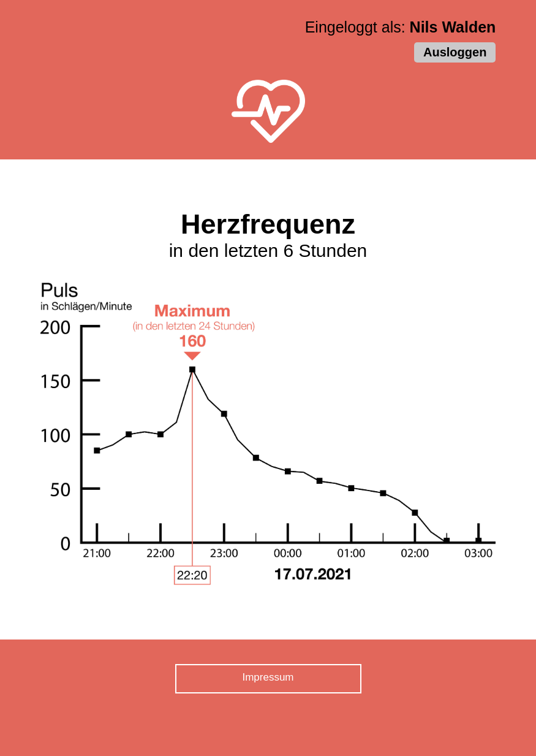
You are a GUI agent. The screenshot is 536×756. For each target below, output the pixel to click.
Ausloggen (455, 52)
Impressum (268, 677)
